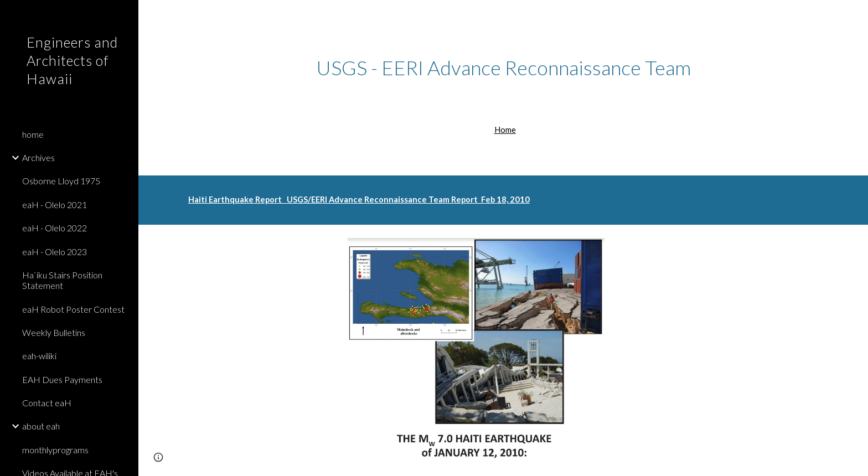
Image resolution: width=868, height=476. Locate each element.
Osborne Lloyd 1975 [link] (61, 181)
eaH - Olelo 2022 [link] (55, 228)
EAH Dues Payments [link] (62, 379)
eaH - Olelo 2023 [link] (55, 252)
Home (505, 130)
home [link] (33, 134)
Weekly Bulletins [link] (54, 332)
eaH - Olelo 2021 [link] (55, 205)
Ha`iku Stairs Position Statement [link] (62, 280)
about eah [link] (41, 426)
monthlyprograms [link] (55, 450)
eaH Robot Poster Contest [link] (73, 309)
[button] (855, 15)
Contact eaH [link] (47, 403)
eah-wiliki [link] (39, 356)
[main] (503, 68)
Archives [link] (38, 157)
